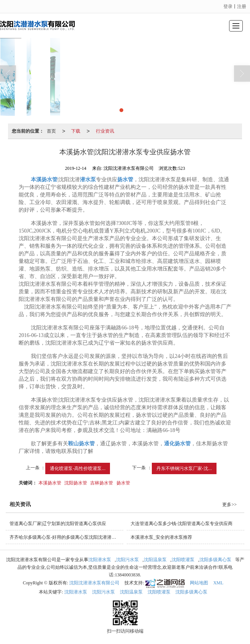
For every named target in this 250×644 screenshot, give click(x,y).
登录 (228, 6)
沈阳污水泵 (127, 560)
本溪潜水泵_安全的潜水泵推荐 (161, 537)
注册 (242, 6)
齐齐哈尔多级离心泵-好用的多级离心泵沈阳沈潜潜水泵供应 (66, 537)
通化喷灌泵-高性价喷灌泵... (78, 468)
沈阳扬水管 (76, 483)
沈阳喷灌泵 (183, 560)
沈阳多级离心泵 (215, 560)
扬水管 (123, 483)
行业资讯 (105, 131)
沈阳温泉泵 (155, 560)
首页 (51, 131)
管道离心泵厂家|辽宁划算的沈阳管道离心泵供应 (58, 524)
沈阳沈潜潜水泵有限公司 (94, 583)
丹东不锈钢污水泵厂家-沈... (184, 468)
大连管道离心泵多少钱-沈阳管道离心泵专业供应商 (182, 524)
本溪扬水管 (50, 483)
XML (218, 583)
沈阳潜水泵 (100, 560)
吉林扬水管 (102, 483)
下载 (76, 131)
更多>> (229, 505)
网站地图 (199, 583)
